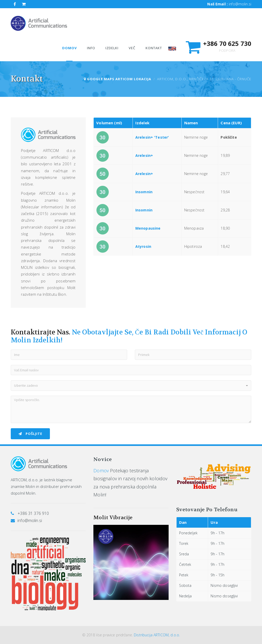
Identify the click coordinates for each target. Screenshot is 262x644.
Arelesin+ (144, 155)
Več (132, 48)
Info (91, 48)
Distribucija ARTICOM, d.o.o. (157, 635)
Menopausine (148, 228)
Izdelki (112, 48)
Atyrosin (143, 246)
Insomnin (144, 192)
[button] (131, 386)
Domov (101, 471)
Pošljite (30, 434)
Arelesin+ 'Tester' (152, 137)
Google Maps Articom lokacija (118, 79)
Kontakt (154, 48)
